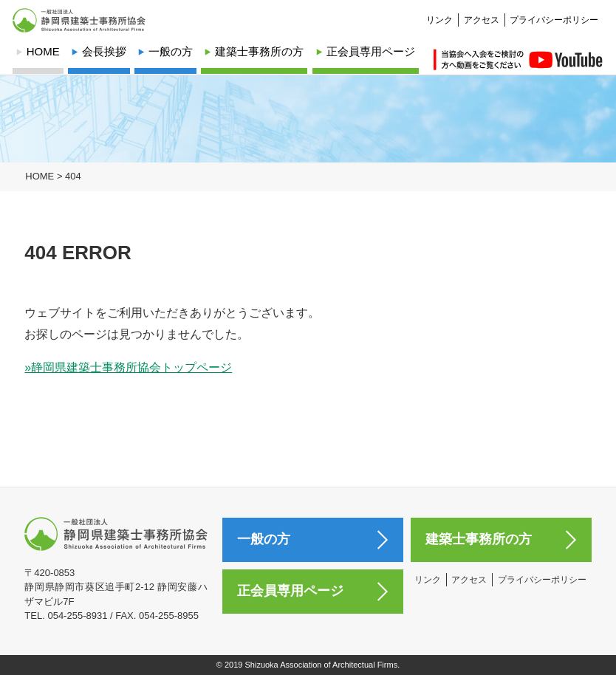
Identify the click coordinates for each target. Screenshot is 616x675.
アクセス (482, 12)
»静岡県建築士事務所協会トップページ (128, 367)
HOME (43, 51)
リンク (439, 12)
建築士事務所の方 (259, 51)
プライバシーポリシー (554, 12)
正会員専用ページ (371, 51)
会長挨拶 (104, 51)
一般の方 (171, 51)
